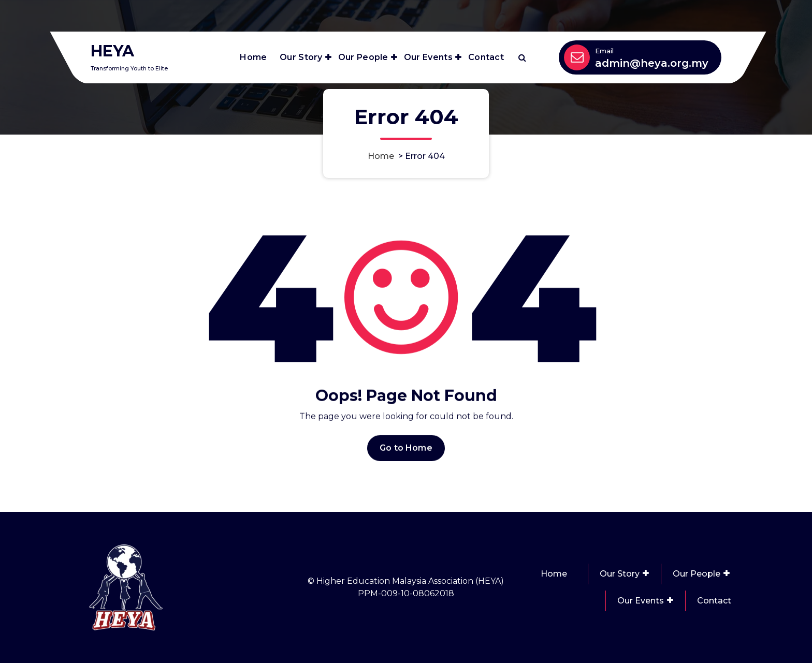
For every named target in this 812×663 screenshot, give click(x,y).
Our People (363, 57)
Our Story (301, 57)
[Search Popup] (522, 57)
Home (253, 57)
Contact (486, 57)
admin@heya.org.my (652, 63)
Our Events (428, 57)
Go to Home (406, 457)
